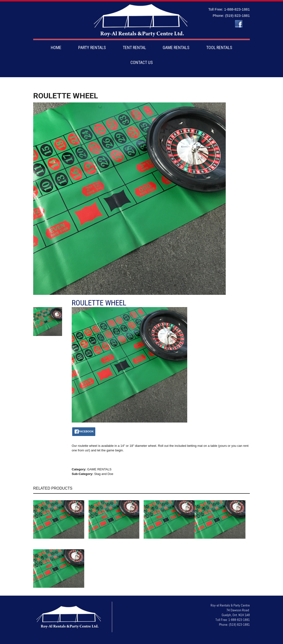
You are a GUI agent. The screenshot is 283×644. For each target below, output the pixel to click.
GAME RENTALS (176, 47)
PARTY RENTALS (92, 47)
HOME (56, 47)
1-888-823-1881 (237, 9)
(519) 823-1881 (237, 16)
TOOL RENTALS (219, 47)
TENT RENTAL (134, 47)
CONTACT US (142, 62)
